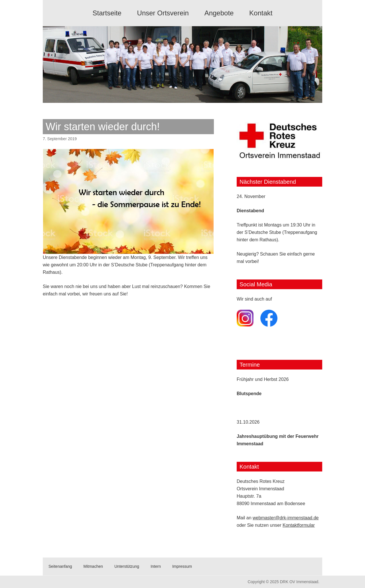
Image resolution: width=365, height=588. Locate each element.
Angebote (219, 13)
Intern (156, 566)
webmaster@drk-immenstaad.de (286, 518)
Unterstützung (127, 566)
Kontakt (261, 13)
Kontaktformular (299, 525)
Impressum (182, 566)
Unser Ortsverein (163, 13)
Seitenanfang (60, 566)
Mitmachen (93, 566)
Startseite (107, 13)
